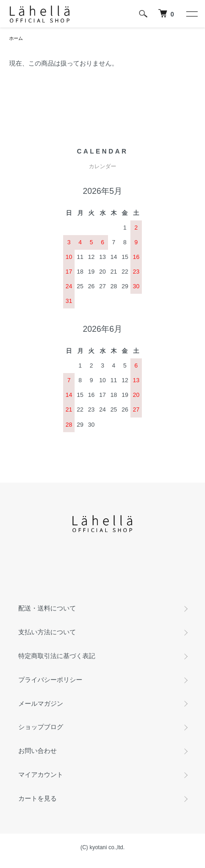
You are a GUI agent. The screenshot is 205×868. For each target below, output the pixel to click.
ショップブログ (41, 727)
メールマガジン (41, 703)
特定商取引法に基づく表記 (57, 656)
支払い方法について (47, 632)
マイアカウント (41, 775)
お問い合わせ (38, 751)
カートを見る (38, 798)
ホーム (16, 38)
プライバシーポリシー (50, 680)
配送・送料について (47, 608)
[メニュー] (191, 14)
